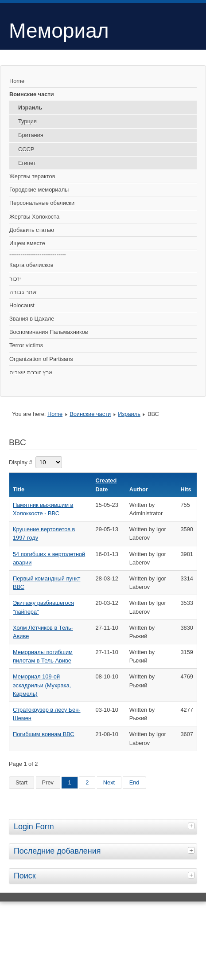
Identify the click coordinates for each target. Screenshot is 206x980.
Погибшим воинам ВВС (44, 734)
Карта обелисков (31, 265)
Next (109, 782)
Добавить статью (32, 230)
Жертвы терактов (32, 176)
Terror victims (26, 345)
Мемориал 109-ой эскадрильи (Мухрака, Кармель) (42, 685)
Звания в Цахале (32, 319)
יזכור (15, 279)
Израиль (30, 108)
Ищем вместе (27, 243)
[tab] (192, 826)
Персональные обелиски (42, 203)
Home (17, 81)
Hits (186, 489)
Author (139, 489)
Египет (27, 163)
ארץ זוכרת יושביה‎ (31, 372)
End (134, 782)
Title (19, 489)
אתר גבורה (23, 292)
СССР (26, 149)
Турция (27, 121)
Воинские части (32, 94)
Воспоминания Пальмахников (49, 332)
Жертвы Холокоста (34, 217)
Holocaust (22, 305)
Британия (31, 135)
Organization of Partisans (41, 359)
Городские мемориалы (39, 190)
